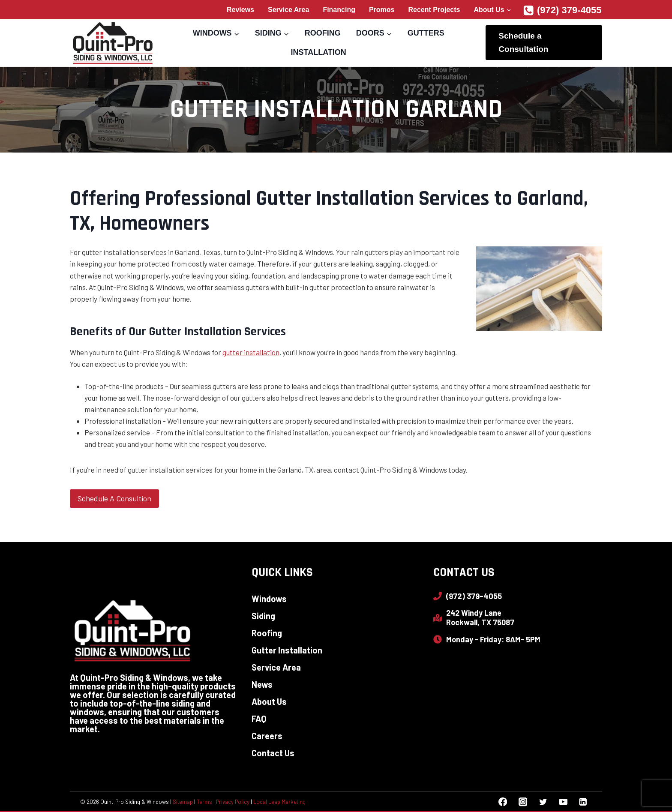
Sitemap (183, 802)
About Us (269, 701)
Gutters (426, 33)
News (262, 684)
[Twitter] (543, 802)
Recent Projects (434, 10)
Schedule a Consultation (523, 42)
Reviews (240, 10)
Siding (263, 616)
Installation (318, 52)
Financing (339, 10)
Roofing (323, 33)
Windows (269, 599)
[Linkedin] (583, 802)
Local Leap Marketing (279, 802)
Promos (382, 10)
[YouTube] (563, 802)
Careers (267, 736)
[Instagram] (523, 802)
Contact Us (273, 753)
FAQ (259, 719)
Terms (204, 802)
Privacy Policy (233, 802)
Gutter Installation (287, 650)
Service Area (288, 10)
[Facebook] (503, 802)
